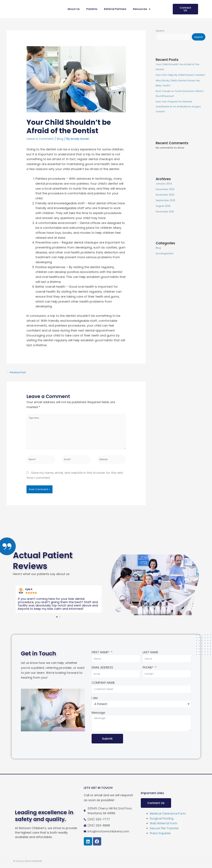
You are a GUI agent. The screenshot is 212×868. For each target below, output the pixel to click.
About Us (74, 9)
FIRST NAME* (101, 655)
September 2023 (166, 206)
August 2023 (163, 211)
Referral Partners (115, 9)
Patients (92, 9)
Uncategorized (165, 259)
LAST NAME (150, 655)
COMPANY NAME (103, 685)
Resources (142, 9)
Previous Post (17, 372)
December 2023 (165, 194)
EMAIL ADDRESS (102, 670)
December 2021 (165, 217)
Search (160, 31)
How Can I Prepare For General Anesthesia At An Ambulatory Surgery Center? (179, 112)
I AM (95, 701)
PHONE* (148, 670)
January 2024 (164, 189)
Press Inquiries (160, 836)
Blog (60, 139)
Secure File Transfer (164, 831)
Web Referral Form (164, 826)
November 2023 (165, 200)
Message (98, 715)
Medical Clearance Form (168, 816)
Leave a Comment (40, 139)
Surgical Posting (162, 821)
